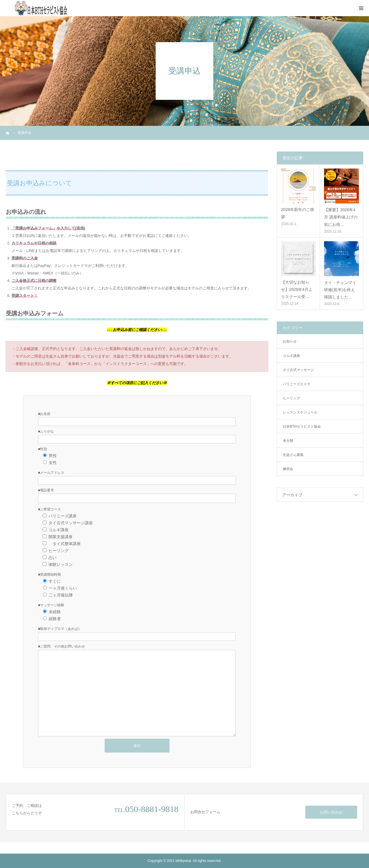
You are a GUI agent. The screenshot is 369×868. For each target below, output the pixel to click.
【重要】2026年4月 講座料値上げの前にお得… (341, 217)
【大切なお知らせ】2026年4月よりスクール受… (297, 289)
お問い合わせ (331, 812)
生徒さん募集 (293, 455)
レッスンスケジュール (300, 412)
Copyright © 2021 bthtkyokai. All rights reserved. (184, 861)
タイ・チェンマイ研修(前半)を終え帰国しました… (340, 290)
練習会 (288, 469)
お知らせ (290, 341)
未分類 (288, 441)
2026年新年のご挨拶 (298, 213)
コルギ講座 (291, 356)
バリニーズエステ (297, 384)
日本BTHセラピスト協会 (302, 426)
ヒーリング (291, 398)
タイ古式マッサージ (298, 370)
